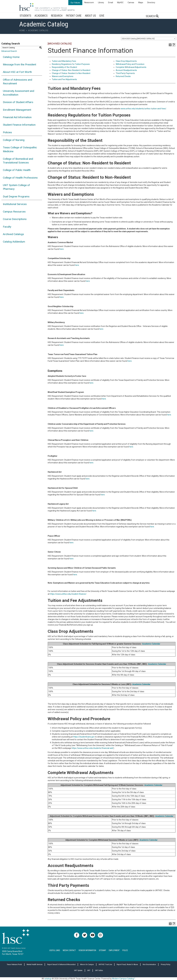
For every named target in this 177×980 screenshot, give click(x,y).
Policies (7, 132)
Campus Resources (14, 212)
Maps (141, 2)
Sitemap (102, 950)
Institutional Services (15, 204)
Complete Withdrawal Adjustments (131, 67)
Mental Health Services (35, 964)
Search (152, 16)
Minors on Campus (87, 964)
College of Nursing (14, 140)
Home (22, 30)
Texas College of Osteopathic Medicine (20, 149)
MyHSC (120, 2)
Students (25, 16)
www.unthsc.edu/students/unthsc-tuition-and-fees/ (143, 109)
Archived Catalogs (13, 234)
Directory (151, 2)
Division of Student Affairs (18, 102)
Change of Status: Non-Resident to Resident (71, 70)
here (62, 249)
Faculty (7, 227)
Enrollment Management (17, 110)
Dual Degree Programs (16, 196)
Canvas (131, 2)
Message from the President (19, 64)
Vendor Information (87, 950)
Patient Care (74, 16)
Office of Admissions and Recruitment (17, 82)
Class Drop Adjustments (126, 61)
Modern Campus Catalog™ (124, 979)
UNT (89, 970)
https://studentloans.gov (84, 737)
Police (125, 950)
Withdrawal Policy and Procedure (130, 64)
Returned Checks (123, 76)
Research (57, 16)
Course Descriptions (15, 219)
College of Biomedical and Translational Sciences (18, 161)
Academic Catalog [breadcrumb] (38, 30)
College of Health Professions (20, 178)
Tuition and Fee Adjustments (64, 79)
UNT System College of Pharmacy (16, 187)
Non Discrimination (149, 964)
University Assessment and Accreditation (19, 93)
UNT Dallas (99, 970)
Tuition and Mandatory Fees (64, 61)
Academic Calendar (151, 644)
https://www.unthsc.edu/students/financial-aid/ (93, 748)
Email (111, 2)
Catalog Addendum (14, 242)
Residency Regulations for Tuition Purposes (71, 64)
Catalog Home (11, 57)
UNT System (78, 970)
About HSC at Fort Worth (17, 72)
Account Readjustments (126, 70)
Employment (114, 950)
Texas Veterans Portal (14, 964)
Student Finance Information (19, 125)
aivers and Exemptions (63, 76)
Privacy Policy (166, 964)
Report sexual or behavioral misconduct (61, 964)
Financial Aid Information (17, 117)
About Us (90, 16)
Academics (41, 16)
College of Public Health (17, 170)
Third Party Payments (125, 73)
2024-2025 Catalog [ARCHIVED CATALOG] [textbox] (138, 39)
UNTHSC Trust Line (105, 964)
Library (101, 2)
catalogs (48, 979)
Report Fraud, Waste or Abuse (127, 964)
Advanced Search (9, 51)
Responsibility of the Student (64, 67)
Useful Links (55, 950)
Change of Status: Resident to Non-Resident (71, 73)
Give (102, 16)
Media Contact (69, 950)
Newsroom (89, 2)
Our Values (75, 3)
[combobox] (149, 39)
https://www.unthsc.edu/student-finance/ (68, 594)
